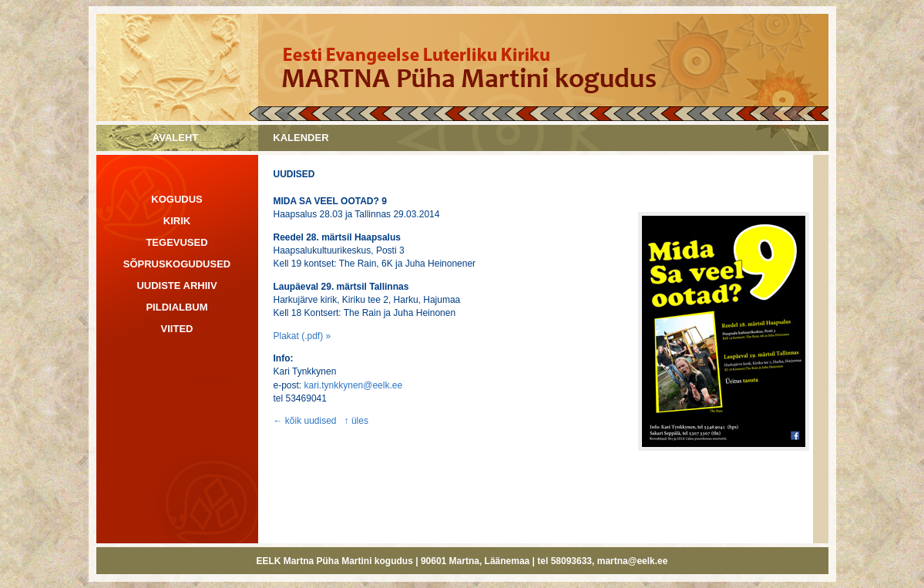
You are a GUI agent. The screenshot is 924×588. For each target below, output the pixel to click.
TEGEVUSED (176, 242)
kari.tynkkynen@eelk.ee (354, 385)
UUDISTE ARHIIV (176, 286)
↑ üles (356, 421)
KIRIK (177, 221)
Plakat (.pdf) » (302, 336)
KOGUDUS (176, 199)
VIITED (177, 329)
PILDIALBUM (176, 307)
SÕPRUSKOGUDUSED (177, 264)
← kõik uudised (305, 421)
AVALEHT (175, 138)
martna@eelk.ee (633, 561)
